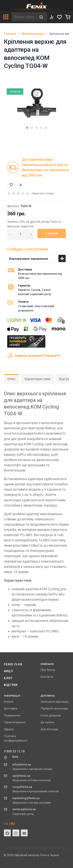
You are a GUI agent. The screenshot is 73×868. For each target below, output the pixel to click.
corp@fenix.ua (22, 787)
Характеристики (37, 379)
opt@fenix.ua (21, 776)
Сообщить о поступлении (28, 249)
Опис (11, 379)
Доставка (11, 708)
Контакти (47, 677)
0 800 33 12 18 (14, 751)
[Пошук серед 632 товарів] (24, 17)
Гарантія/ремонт (15, 722)
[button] (27, 128)
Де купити (47, 722)
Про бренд (48, 670)
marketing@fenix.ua (26, 798)
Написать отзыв (43, 193)
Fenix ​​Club (13, 664)
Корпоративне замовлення (29, 259)
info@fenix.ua (22, 765)
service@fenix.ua (24, 809)
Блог (8, 678)
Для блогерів (49, 729)
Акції (8, 671)
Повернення (12, 715)
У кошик (51, 233)
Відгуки (11, 685)
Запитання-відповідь (55, 702)
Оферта (9, 729)
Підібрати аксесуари (54, 708)
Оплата (9, 702)
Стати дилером (51, 715)
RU (13, 824)
